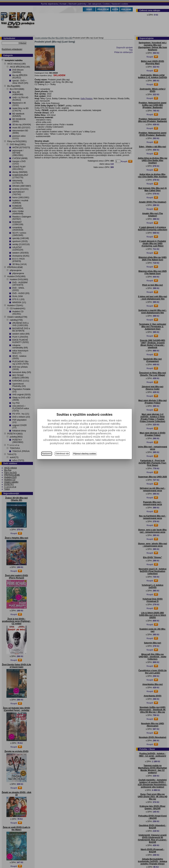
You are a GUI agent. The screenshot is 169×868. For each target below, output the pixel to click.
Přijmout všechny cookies (85, 454)
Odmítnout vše (62, 454)
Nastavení (47, 454)
